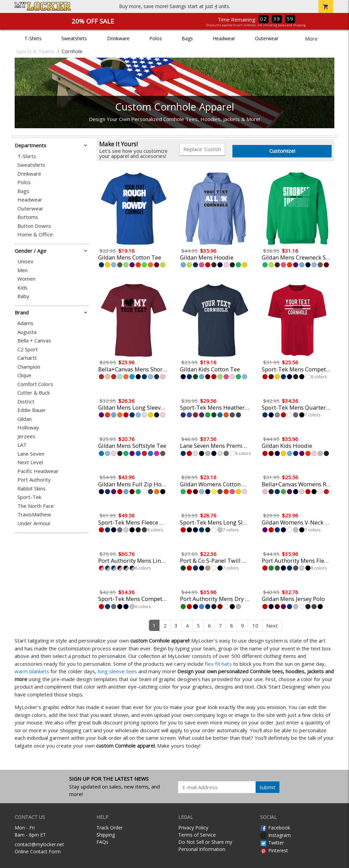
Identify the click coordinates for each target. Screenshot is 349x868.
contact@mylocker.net (39, 844)
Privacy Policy (193, 828)
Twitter (272, 843)
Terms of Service (197, 835)
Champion (29, 367)
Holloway (28, 428)
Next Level (30, 462)
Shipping (106, 835)
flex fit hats (218, 664)
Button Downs (34, 226)
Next (272, 626)
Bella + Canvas (34, 341)
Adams (25, 323)
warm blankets (32, 671)
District (26, 402)
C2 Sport (28, 349)
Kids (22, 288)
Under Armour (34, 523)
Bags (187, 38)
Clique (24, 375)
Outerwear (267, 38)
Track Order (110, 828)
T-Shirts (33, 38)
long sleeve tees (117, 671)
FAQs (102, 842)
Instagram (275, 835)
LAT (22, 445)
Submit (267, 787)
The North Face (36, 506)
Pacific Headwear (38, 471)
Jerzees (26, 436)
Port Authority (34, 480)
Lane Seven (31, 454)
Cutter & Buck (34, 393)
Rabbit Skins (32, 489)
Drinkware (118, 38)
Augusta (27, 332)
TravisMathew (34, 514)
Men (22, 270)
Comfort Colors (35, 384)
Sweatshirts (74, 38)
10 (255, 626)
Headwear (224, 38)
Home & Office (35, 234)
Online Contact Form (38, 851)
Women (26, 279)
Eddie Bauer (32, 410)
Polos (156, 38)
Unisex (25, 261)
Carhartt (27, 358)
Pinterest (274, 850)
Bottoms (28, 217)
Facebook (275, 828)
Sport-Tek (29, 497)
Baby (23, 296)
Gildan (25, 419)
